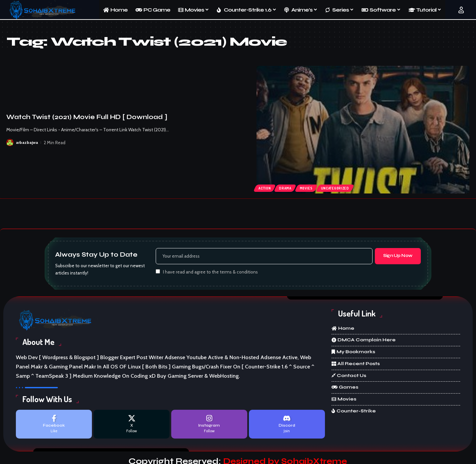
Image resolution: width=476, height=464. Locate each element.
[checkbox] (158, 273)
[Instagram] (209, 426)
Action (266, 187)
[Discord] (287, 426)
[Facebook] (54, 426)
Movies (311, 187)
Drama (288, 187)
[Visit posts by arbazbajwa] (10, 143)
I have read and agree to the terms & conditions (210, 273)
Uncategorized (342, 187)
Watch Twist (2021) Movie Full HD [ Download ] (87, 117)
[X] (132, 426)
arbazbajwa (27, 143)
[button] (461, 10)
